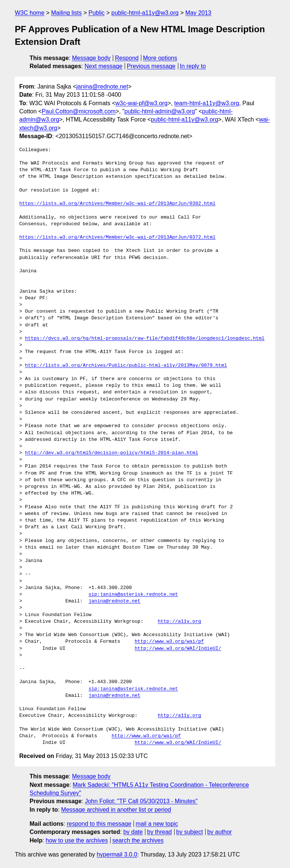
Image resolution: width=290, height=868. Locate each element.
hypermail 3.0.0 (117, 854)
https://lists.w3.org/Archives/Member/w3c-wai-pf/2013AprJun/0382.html (117, 204)
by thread (160, 832)
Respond (127, 58)
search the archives (138, 840)
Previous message (151, 66)
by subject (189, 832)
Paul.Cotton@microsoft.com (79, 111)
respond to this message (99, 824)
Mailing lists (66, 13)
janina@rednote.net (102, 87)
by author (220, 832)
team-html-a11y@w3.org (207, 103)
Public (97, 13)
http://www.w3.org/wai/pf (169, 642)
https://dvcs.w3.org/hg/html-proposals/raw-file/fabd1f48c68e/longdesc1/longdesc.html (145, 339)
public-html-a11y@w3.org (145, 13)
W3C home (30, 13)
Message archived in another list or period (116, 810)
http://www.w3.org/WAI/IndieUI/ (178, 649)
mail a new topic (157, 824)
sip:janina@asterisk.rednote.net (133, 595)
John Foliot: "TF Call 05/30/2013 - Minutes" (141, 801)
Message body (91, 58)
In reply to (193, 66)
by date (133, 832)
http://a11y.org (179, 622)
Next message (104, 66)
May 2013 (198, 13)
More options (160, 58)
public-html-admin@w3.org (160, 111)
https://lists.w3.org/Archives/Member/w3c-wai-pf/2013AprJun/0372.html (117, 237)
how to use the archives (77, 840)
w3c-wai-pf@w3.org (141, 103)
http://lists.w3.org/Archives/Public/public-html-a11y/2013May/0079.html (126, 366)
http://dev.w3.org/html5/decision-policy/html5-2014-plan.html (112, 453)
